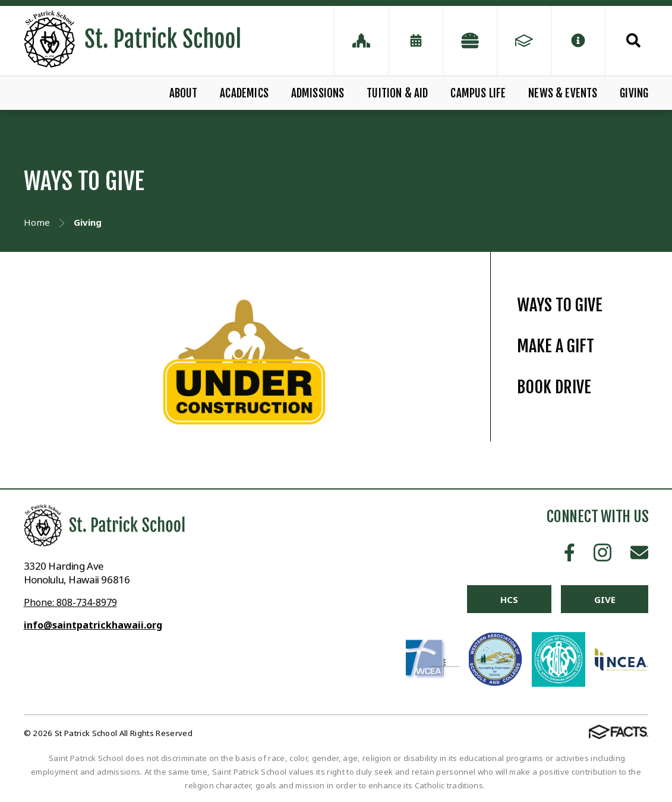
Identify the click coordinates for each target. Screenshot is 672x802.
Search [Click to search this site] (633, 40)
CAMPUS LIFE (478, 93)
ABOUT (184, 93)
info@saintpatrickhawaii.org (93, 625)
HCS (509, 599)
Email (639, 552)
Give (605, 599)
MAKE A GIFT (556, 346)
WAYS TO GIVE (560, 305)
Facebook (570, 552)
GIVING (634, 93)
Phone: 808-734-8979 (70, 602)
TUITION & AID (397, 93)
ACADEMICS (244, 93)
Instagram (602, 552)
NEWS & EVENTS (563, 93)
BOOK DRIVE (554, 387)
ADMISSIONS (318, 93)
